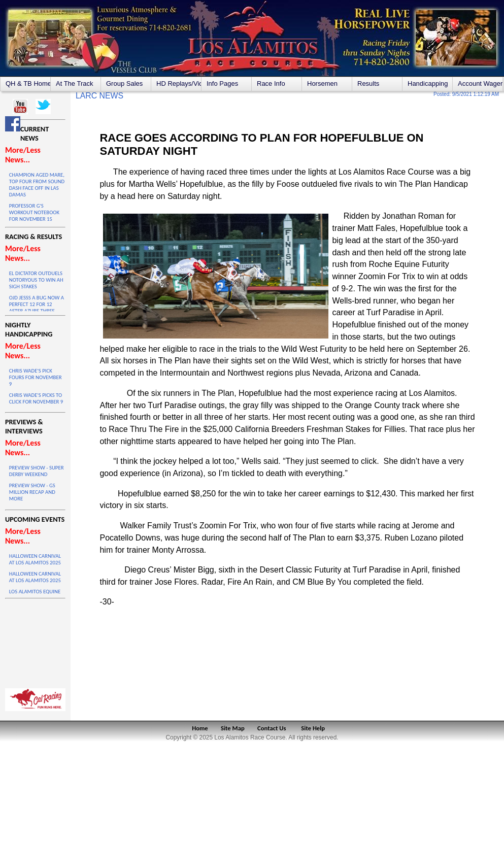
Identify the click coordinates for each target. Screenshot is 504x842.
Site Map (233, 728)
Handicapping (428, 83)
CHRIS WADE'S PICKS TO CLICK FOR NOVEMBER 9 (36, 398)
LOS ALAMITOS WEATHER (35, 641)
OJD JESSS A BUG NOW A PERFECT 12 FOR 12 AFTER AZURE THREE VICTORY (37, 308)
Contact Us (272, 728)
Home (200, 728)
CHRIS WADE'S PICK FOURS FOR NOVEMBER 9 (36, 377)
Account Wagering (480, 83)
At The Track (74, 83)
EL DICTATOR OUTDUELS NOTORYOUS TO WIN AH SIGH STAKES (36, 280)
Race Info (271, 83)
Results (368, 83)
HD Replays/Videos (179, 83)
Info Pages (222, 83)
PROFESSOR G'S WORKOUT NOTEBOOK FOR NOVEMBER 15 (34, 212)
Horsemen (322, 83)
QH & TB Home (28, 83)
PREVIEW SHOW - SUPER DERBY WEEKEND (37, 471)
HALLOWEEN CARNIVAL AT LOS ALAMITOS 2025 (35, 559)
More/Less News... (23, 155)
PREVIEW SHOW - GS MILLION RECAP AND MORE (32, 492)
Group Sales (124, 83)
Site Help (313, 728)
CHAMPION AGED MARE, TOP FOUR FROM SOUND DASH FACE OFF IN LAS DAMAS (37, 185)
